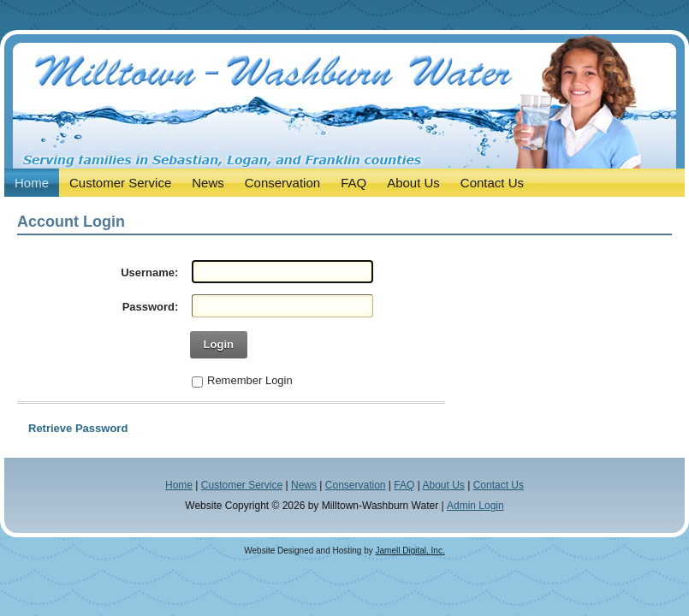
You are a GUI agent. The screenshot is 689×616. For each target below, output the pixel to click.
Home (179, 485)
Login (219, 344)
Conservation (356, 485)
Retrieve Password (78, 428)
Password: (151, 307)
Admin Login (475, 506)
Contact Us (499, 485)
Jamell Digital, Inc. (410, 551)
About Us (443, 485)
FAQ (404, 485)
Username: (149, 272)
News (304, 485)
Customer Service (242, 485)
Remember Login (250, 380)
